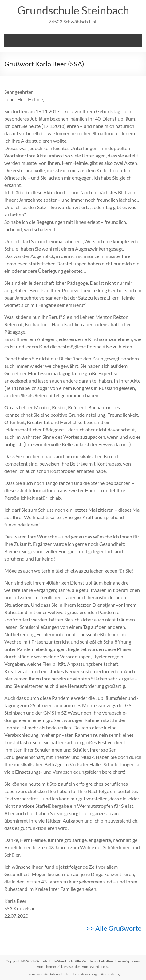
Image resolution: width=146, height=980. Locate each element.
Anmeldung (110, 974)
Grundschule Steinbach (73, 10)
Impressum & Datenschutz (48, 974)
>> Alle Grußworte (114, 928)
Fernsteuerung (85, 974)
